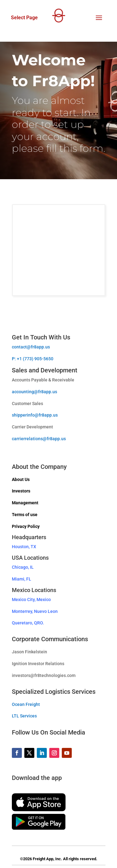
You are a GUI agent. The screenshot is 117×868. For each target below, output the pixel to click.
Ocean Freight (26, 704)
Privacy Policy (26, 526)
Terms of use (25, 515)
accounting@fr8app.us (34, 392)
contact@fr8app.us (31, 347)
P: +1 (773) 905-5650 (33, 359)
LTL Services (24, 716)
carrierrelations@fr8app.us (39, 439)
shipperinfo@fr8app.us (35, 415)
